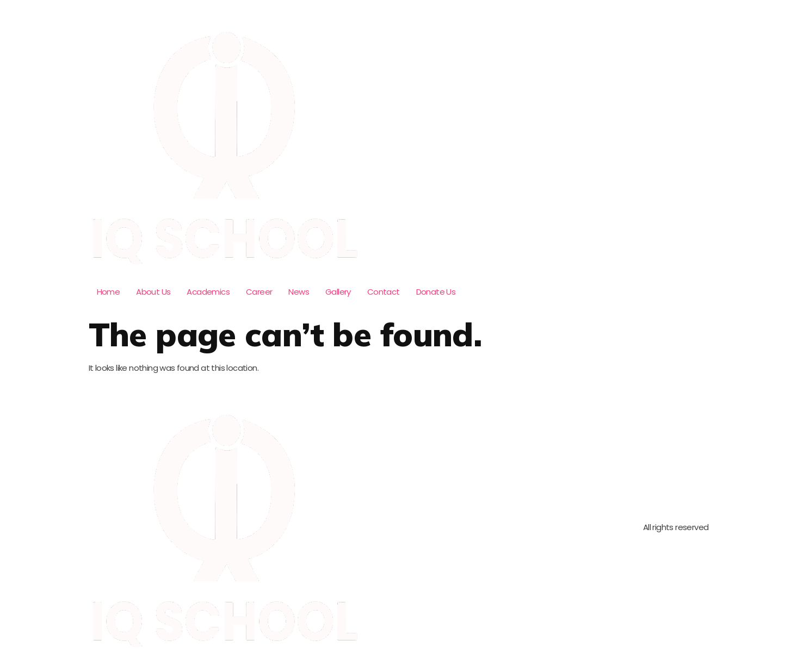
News (299, 292)
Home (109, 292)
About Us (153, 292)
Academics (208, 292)
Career (259, 292)
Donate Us (436, 292)
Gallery (338, 292)
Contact (384, 292)
